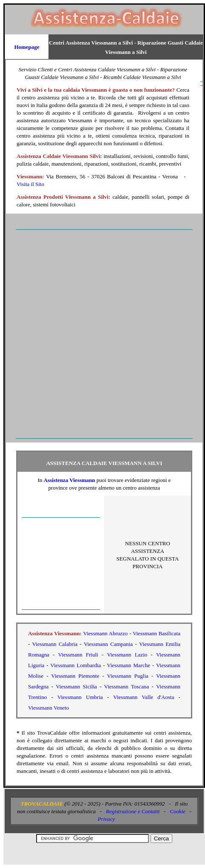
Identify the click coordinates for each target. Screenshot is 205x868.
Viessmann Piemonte (75, 676)
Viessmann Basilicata (157, 633)
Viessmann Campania (108, 644)
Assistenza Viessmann (70, 480)
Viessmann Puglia (128, 676)
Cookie (178, 811)
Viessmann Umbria (80, 697)
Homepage (27, 47)
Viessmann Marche (128, 665)
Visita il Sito (30, 184)
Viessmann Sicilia (76, 686)
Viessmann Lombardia (75, 665)
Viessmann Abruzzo (106, 633)
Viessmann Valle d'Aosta (144, 697)
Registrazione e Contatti (133, 811)
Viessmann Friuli (78, 655)
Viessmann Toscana (127, 686)
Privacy (106, 819)
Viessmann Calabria (55, 644)
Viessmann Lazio (127, 655)
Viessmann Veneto (48, 708)
